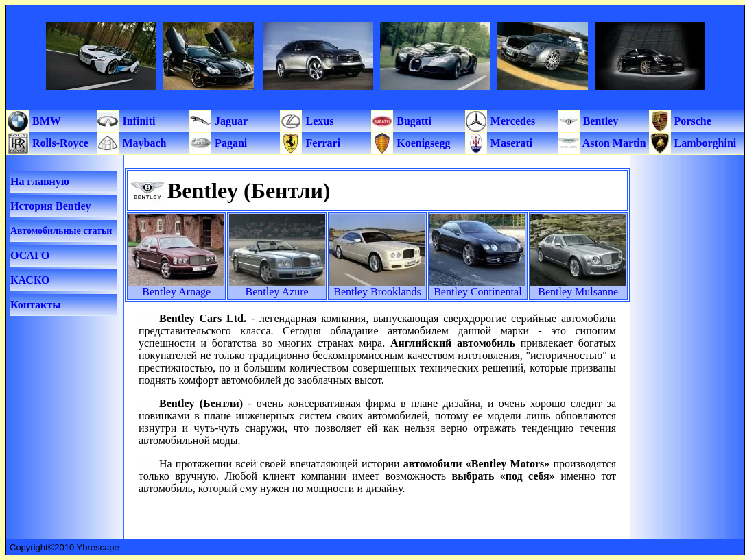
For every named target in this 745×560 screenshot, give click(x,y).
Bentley (600, 121)
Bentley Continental (477, 292)
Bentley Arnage (176, 292)
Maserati (510, 143)
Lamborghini (704, 143)
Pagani (229, 143)
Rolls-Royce (59, 143)
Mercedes (511, 121)
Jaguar (230, 121)
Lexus (318, 121)
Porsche (691, 121)
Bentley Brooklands (377, 292)
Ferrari (321, 143)
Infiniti (137, 121)
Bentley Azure (277, 292)
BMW (45, 121)
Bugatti (413, 121)
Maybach (143, 143)
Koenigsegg (422, 143)
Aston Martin (613, 143)
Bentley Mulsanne (578, 292)
